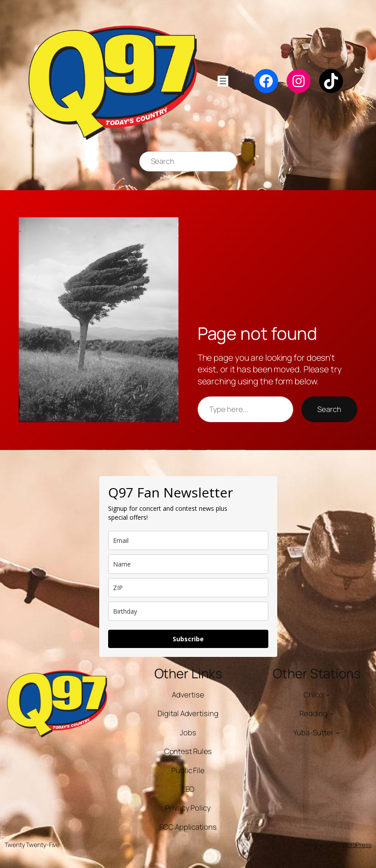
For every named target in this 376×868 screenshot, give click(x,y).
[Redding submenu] (332, 713)
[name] (188, 564)
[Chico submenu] (327, 694)
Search (329, 409)
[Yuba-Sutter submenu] (338, 732)
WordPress (357, 845)
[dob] (188, 611)
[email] (188, 540)
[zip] (188, 588)
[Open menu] (223, 81)
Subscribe (188, 639)
